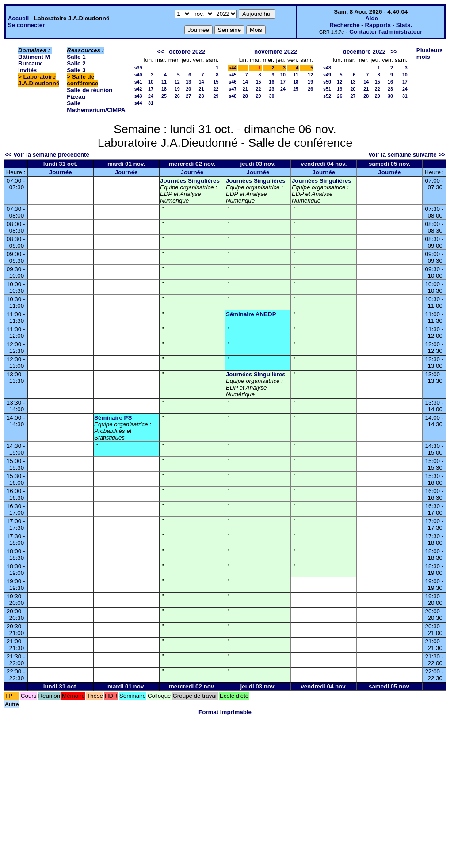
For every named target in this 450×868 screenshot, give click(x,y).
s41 (138, 82)
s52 (327, 96)
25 (164, 96)
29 (216, 96)
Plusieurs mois (430, 54)
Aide (372, 18)
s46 (233, 82)
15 (216, 82)
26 (177, 96)
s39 (138, 68)
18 (164, 89)
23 (272, 89)
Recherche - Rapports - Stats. (371, 25)
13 (188, 82)
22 (216, 89)
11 (164, 82)
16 (272, 82)
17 (151, 89)
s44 (138, 103)
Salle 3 (76, 70)
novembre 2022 (276, 52)
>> (394, 52)
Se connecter (27, 25)
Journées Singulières (190, 181)
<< (160, 52)
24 (151, 96)
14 (202, 82)
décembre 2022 (364, 52)
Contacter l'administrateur (386, 32)
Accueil (18, 18)
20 (188, 89)
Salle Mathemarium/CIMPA (96, 107)
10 (151, 82)
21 (202, 89)
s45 (233, 75)
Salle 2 (76, 63)
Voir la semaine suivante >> (407, 155)
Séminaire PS (113, 418)
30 (272, 96)
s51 (327, 89)
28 (202, 96)
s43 (138, 96)
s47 (233, 89)
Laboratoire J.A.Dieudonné (39, 80)
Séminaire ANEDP (251, 314)
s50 (327, 82)
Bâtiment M (34, 57)
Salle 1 (76, 57)
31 (151, 103)
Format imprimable (225, 712)
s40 (138, 75)
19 (177, 89)
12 (177, 82)
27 (188, 96)
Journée (61, 172)
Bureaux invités (30, 67)
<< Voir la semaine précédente (47, 155)
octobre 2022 (187, 52)
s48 (233, 96)
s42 (138, 89)
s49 (327, 75)
